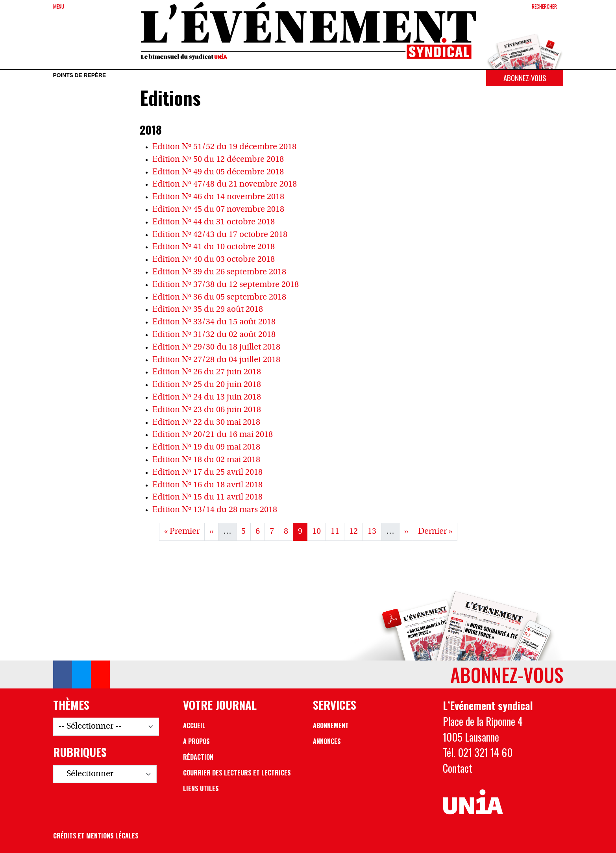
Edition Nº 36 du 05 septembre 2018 (219, 297)
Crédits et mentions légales (96, 836)
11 (337, 530)
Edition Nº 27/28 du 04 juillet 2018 (216, 360)
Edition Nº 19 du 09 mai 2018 (206, 447)
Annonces (327, 741)
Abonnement (331, 725)
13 (374, 530)
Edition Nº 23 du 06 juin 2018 (207, 410)
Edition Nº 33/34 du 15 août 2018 (214, 322)
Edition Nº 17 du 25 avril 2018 (207, 473)
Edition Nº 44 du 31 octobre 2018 (214, 222)
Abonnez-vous (525, 78)
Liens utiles (201, 788)
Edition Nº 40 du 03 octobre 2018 (214, 260)
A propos (196, 741)
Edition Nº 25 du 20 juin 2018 (207, 385)
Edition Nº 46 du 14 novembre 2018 (218, 197)
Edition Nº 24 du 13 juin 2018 (207, 397)
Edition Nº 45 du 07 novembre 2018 (218, 210)
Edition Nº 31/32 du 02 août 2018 (214, 335)
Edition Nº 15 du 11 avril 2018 (207, 497)
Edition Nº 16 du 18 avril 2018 (207, 485)
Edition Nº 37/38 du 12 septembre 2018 (226, 285)
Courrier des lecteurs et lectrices (237, 773)
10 (319, 530)
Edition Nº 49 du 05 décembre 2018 (218, 172)
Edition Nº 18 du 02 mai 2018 (206, 460)
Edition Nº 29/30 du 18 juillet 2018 (216, 347)
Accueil (194, 725)
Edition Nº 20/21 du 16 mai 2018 (213, 435)
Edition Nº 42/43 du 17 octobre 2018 (220, 235)
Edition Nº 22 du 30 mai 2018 (206, 423)
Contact (458, 768)
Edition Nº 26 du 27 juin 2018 (207, 372)
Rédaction (198, 757)
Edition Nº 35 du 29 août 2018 (208, 310)
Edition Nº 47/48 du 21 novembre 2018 (225, 184)
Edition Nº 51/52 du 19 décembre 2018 (224, 147)
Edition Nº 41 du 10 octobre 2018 (214, 247)
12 (356, 530)
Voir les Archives (308, 557)
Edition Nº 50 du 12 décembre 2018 (218, 160)
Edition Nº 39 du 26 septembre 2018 (219, 272)
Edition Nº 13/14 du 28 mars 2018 (215, 510)
